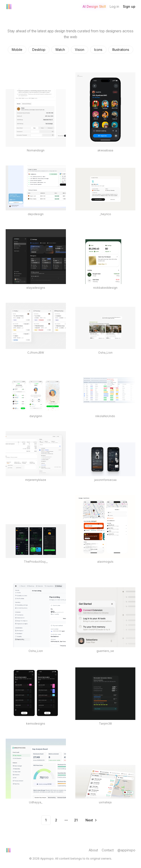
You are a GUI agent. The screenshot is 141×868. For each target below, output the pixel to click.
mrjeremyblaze (36, 480)
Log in (114, 6)
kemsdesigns (36, 724)
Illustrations (121, 50)
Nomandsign (36, 150)
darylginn (36, 416)
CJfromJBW (36, 353)
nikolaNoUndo (105, 416)
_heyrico (105, 214)
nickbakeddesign (105, 288)
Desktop (39, 50)
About (93, 850)
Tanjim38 (105, 724)
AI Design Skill (94, 6)
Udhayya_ (36, 802)
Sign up (129, 6)
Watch (60, 50)
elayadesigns (36, 288)
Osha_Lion (105, 353)
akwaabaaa (105, 150)
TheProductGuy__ (36, 562)
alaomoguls (105, 562)
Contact (108, 850)
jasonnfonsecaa (105, 480)
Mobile (17, 50)
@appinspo (126, 850)
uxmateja (105, 802)
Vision (80, 50)
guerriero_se (105, 651)
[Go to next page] (91, 820)
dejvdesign (36, 214)
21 (76, 820)
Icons (98, 50)
